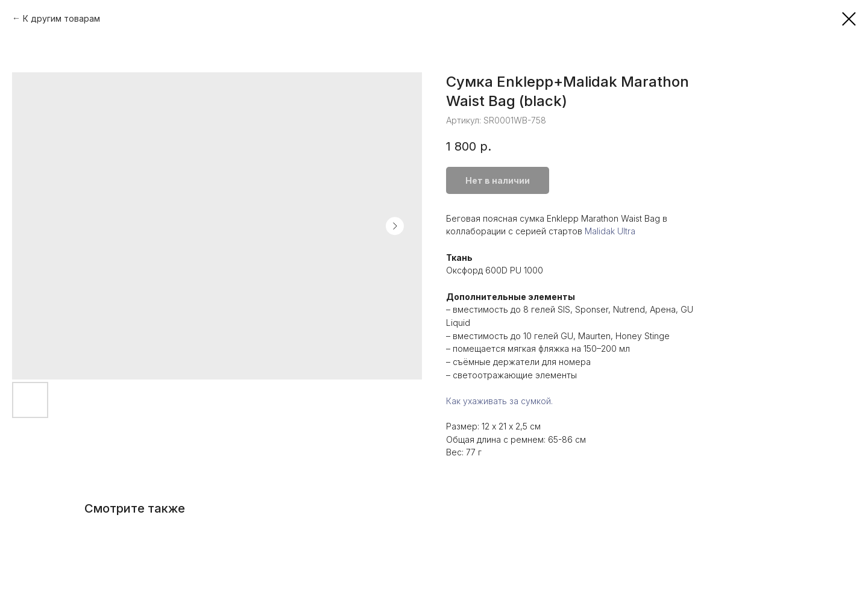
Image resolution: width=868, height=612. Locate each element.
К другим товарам (61, 18)
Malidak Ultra (610, 231)
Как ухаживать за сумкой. (499, 401)
